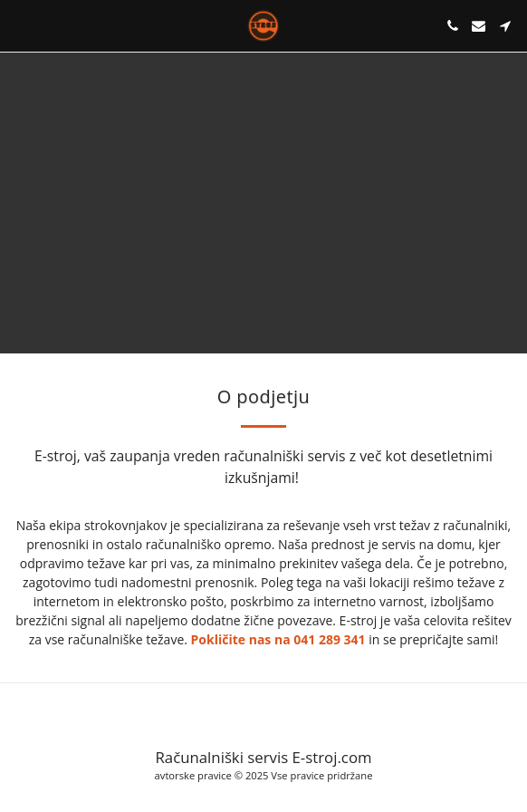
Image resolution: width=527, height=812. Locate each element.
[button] (20, 25)
